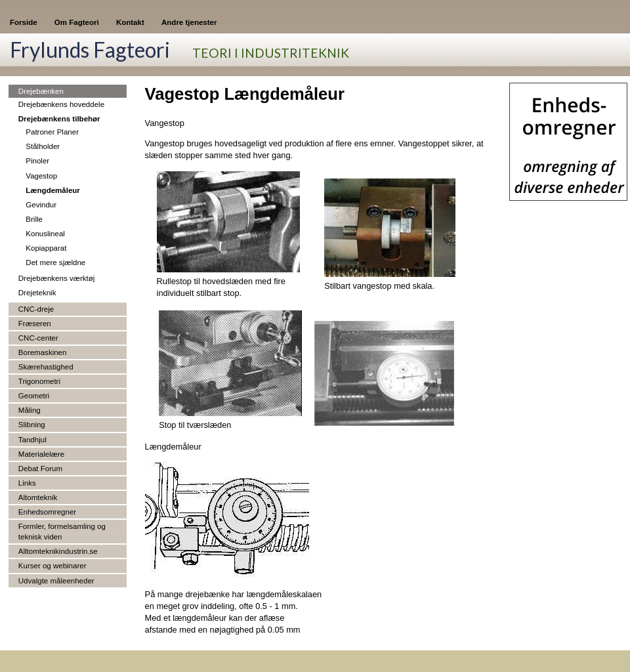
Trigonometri (39, 381)
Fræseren (35, 324)
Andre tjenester (189, 22)
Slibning (32, 425)
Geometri (34, 396)
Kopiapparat (46, 248)
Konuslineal (45, 234)
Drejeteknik (37, 293)
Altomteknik (38, 497)
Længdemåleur (53, 190)
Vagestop (41, 176)
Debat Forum (40, 469)
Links (27, 483)
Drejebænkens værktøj (56, 278)
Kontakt (130, 22)
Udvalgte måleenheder (56, 581)
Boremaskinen (43, 352)
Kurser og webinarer (52, 566)
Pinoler (37, 161)
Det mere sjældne (55, 262)
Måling (30, 410)
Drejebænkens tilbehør (59, 119)
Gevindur (41, 205)
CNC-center (38, 338)
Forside (24, 22)
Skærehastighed (46, 367)
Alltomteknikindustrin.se (58, 551)
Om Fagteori (77, 22)
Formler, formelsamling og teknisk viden (62, 532)
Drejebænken (41, 91)
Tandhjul (32, 440)
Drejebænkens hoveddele (61, 104)
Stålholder (43, 146)
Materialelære (41, 454)
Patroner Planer (52, 132)
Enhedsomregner (47, 512)
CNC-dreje (36, 309)
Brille (34, 219)
